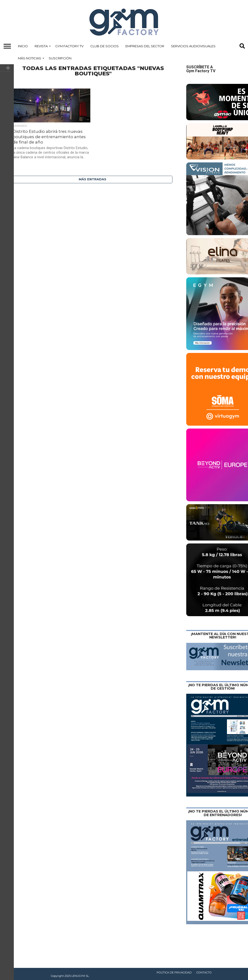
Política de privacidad (174, 972)
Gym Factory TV (69, 46)
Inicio (23, 46)
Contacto (204, 972)
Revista (41, 46)
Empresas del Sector (145, 46)
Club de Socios (105, 46)
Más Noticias (30, 58)
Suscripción (60, 58)
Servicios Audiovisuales (193, 46)
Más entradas (93, 179)
